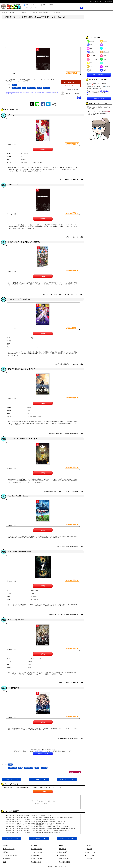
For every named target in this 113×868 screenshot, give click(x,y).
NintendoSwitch (17, 88)
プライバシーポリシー (10, 855)
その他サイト (91, 859)
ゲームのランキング (13, 12)
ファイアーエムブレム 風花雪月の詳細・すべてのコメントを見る (66, 364)
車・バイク (105, 52)
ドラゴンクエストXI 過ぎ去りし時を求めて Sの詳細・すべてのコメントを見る (63, 294)
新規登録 (108, 112)
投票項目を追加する (99, 99)
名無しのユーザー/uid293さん (73, 93)
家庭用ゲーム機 (32, 88)
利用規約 (6, 852)
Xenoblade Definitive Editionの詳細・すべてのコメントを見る (67, 547)
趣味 (103, 59)
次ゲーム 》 (67, 779)
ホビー (90, 52)
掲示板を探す (35, 855)
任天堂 (40, 88)
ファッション (92, 59)
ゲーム (15, 85)
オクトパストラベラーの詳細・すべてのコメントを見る (69, 683)
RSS (4, 862)
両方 (27, 5)
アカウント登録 (36, 862)
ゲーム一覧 (39, 779)
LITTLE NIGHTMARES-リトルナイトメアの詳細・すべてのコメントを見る (63, 491)
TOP (4, 12)
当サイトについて (9, 849)
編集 (79, 98)
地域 (103, 70)
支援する (89, 849)
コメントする (43, 792)
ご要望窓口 (62, 855)
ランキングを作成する (99, 75)
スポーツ (91, 56)
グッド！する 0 (75, 772)
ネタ (90, 66)
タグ (44, 5)
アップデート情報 (64, 862)
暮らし (103, 63)
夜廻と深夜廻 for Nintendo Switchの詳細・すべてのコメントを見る (66, 615)
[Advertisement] (43, 34)
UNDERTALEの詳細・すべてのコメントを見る (71, 237)
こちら (56, 92)
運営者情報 (7, 859)
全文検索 (51, 5)
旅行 (103, 56)
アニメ (103, 41)
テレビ (103, 48)
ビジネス (104, 66)
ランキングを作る (37, 852)
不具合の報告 (63, 852)
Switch (24, 88)
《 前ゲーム (11, 779)
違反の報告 (62, 849)
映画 (90, 48)
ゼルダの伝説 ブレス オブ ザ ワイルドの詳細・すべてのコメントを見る (65, 434)
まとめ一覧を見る (37, 859)
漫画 (90, 45)
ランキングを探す (37, 849)
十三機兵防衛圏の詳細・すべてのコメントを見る (70, 739)
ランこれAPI (91, 855)
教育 (90, 70)
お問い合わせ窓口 (64, 859)
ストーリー (46, 88)
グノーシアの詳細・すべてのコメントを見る (72, 180)
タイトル (35, 5)
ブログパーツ (91, 852)
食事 (90, 63)
